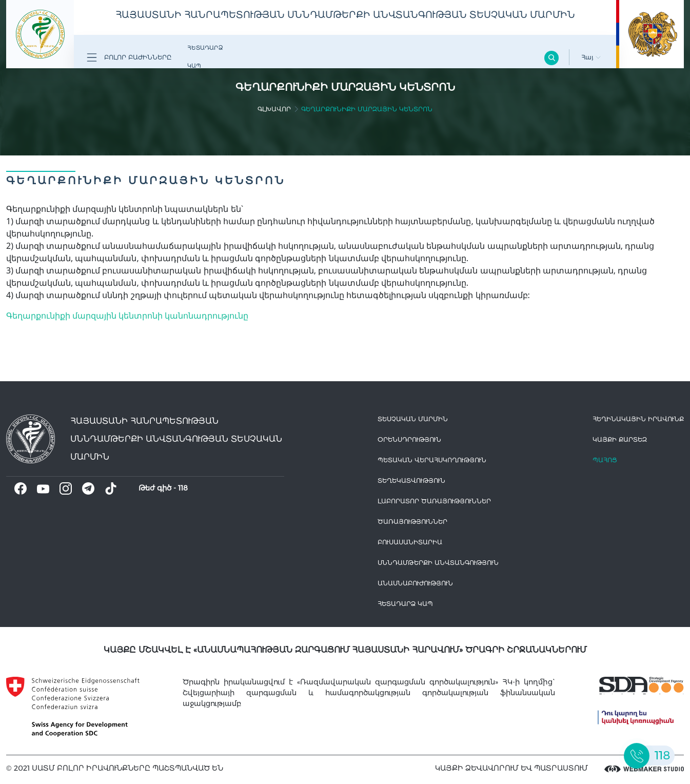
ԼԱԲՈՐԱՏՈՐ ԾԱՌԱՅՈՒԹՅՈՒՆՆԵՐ (434, 501)
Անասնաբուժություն (415, 583)
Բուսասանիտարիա (410, 542)
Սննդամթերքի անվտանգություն (438, 563)
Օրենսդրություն (409, 439)
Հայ (591, 57)
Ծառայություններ (412, 522)
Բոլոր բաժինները (129, 57)
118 (183, 488)
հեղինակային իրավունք (638, 419)
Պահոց (605, 460)
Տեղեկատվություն (411, 481)
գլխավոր (274, 109)
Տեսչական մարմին (413, 419)
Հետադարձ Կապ (205, 57)
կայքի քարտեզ (620, 439)
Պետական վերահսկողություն (432, 460)
